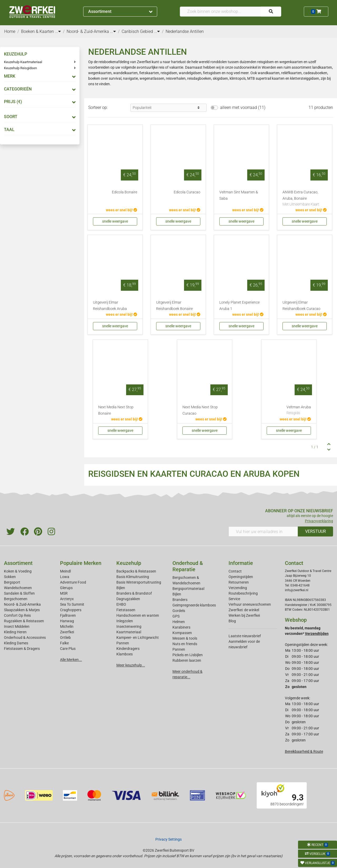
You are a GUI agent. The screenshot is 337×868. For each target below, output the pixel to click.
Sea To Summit (72, 604)
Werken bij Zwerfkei (244, 615)
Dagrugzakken (128, 599)
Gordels (179, 611)
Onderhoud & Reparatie (188, 566)
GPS (176, 616)
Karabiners (181, 627)
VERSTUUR (316, 531)
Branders (180, 600)
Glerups (66, 588)
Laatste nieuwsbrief (245, 636)
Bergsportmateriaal (188, 589)
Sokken (10, 577)
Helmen (179, 622)
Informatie (241, 563)
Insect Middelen (17, 626)
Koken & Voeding (18, 571)
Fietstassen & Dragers (22, 649)
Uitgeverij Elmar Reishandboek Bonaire (174, 306)
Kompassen (182, 633)
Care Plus (68, 649)
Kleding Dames (16, 643)
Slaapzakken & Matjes (22, 610)
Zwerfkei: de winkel (244, 610)
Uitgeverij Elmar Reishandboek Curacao (301, 306)
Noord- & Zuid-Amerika (22, 604)
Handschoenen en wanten (138, 615)
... (58, 31)
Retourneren (239, 582)
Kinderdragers (128, 649)
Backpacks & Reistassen (136, 571)
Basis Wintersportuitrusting (139, 582)
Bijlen (121, 588)
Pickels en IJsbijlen (188, 655)
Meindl (65, 571)
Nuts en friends (185, 644)
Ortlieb (65, 638)
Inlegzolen (125, 621)
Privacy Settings (168, 839)
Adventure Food (73, 582)
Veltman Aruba (299, 410)
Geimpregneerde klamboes (194, 605)
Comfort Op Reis (17, 615)
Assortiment (120, 11)
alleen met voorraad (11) (243, 107)
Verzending (238, 588)
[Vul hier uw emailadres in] (263, 531)
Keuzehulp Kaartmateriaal (23, 62)
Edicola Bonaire (125, 192)
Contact (235, 571)
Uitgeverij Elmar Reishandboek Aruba (110, 306)
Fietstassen (126, 610)
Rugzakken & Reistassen (24, 621)
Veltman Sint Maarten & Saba (239, 195)
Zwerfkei (67, 632)
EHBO (121, 604)
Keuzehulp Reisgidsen (20, 68)
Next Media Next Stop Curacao (200, 410)
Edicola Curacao (187, 192)
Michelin (67, 626)
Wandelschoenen (18, 588)
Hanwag (67, 621)
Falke (64, 643)
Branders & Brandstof (134, 593)
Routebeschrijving (243, 593)
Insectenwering (129, 626)
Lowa (65, 577)
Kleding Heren (15, 632)
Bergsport (12, 582)
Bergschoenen (16, 599)
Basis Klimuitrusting (133, 577)
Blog (232, 621)
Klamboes (125, 654)
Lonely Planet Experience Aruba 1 (239, 306)
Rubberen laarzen (187, 660)
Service (234, 599)
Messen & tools (185, 638)
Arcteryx (67, 599)
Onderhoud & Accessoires (25, 638)
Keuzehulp (129, 563)
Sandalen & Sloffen (19, 593)
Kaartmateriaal (129, 632)
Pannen (179, 649)
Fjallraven (68, 615)
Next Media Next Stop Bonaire (116, 410)
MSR (64, 593)
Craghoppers (71, 610)
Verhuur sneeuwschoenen (250, 604)
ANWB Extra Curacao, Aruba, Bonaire (305, 199)
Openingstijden (241, 577)
